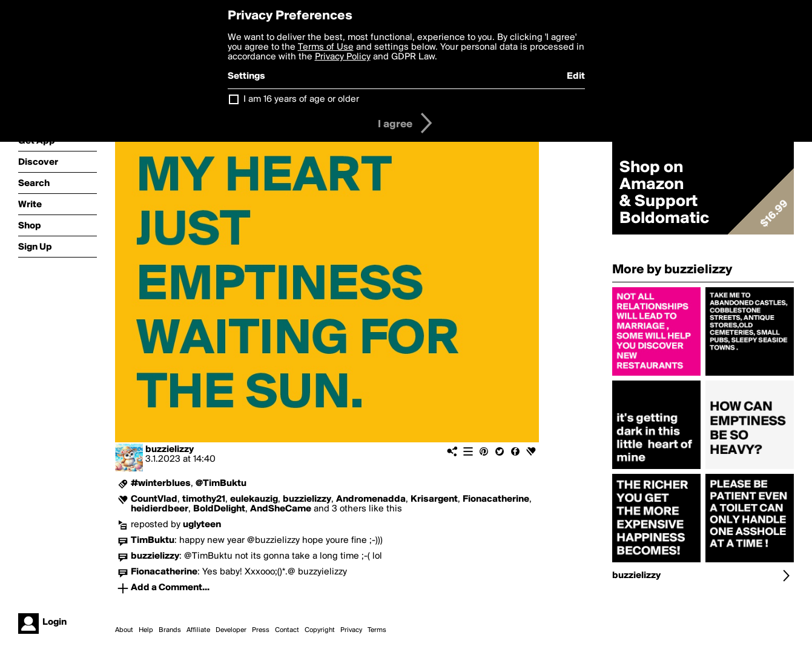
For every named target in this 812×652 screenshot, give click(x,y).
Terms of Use (326, 47)
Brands (170, 630)
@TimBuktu (221, 484)
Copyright (320, 630)
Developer (231, 630)
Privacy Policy (343, 57)
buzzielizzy (170, 450)
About (124, 630)
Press (261, 630)
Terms (377, 630)
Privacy (351, 630)
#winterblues (161, 484)
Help (146, 630)
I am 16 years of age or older (301, 99)
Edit (576, 76)
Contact (287, 630)
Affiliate (198, 630)
